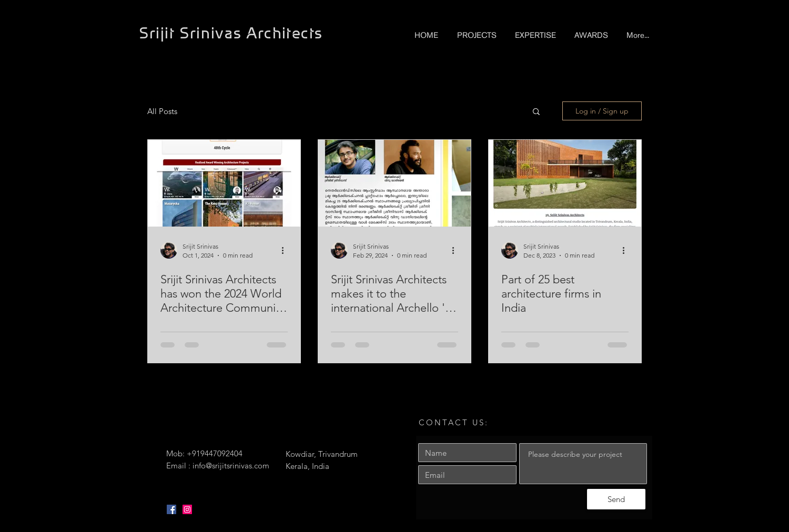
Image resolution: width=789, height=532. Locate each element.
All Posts (162, 111)
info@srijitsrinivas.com (231, 465)
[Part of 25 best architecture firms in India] (565, 183)
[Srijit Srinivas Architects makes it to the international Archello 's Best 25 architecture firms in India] (394, 183)
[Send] (616, 499)
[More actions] (286, 250)
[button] (536, 112)
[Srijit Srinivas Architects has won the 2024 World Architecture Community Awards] (224, 183)
